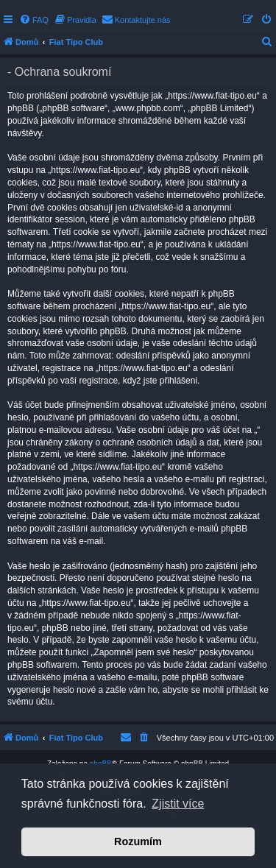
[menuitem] (34, 20)
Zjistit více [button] (178, 804)
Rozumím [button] (138, 841)
